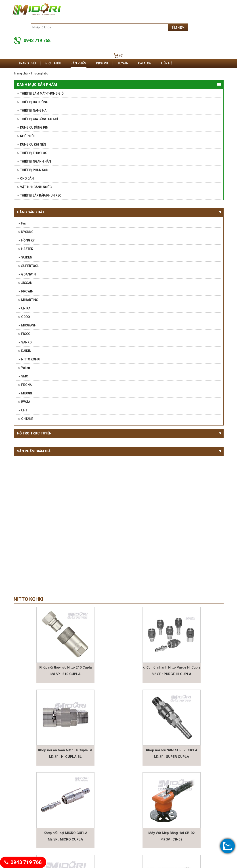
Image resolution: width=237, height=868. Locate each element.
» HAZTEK (26, 249)
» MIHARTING (28, 300)
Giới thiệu (53, 63)
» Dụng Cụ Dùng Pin (33, 127)
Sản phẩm (79, 63)
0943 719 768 (23, 862)
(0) (121, 55)
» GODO (24, 317)
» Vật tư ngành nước (34, 187)
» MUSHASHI (28, 325)
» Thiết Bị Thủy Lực (32, 153)
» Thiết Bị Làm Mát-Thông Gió (40, 93)
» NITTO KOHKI (29, 359)
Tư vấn (123, 63)
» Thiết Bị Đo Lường (33, 102)
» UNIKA (24, 308)
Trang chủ (27, 63)
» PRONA (25, 385)
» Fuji (22, 223)
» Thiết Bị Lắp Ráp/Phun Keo (39, 195)
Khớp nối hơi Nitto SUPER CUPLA (172, 750)
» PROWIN (26, 291)
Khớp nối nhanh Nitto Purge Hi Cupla (172, 667)
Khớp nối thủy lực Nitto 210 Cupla (66, 667)
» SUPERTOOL (29, 266)
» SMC (23, 376)
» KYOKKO (26, 232)
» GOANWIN (27, 274)
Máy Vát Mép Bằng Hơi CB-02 (172, 833)
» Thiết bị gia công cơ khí (38, 119)
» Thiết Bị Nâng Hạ (32, 110)
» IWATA (24, 402)
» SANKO (25, 342)
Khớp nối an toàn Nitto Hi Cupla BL (65, 750)
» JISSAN (25, 283)
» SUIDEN (25, 257)
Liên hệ (167, 63)
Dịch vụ (102, 63)
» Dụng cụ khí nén (32, 144)
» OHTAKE (26, 419)
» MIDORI (25, 393)
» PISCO (24, 334)
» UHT (23, 410)
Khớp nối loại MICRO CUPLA (66, 833)
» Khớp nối (26, 136)
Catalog (145, 63)
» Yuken (24, 368)
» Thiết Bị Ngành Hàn (34, 161)
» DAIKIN (25, 351)
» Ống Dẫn (25, 178)
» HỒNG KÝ (26, 240)
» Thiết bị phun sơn (33, 170)
